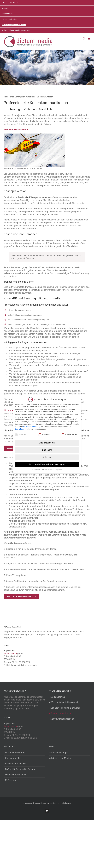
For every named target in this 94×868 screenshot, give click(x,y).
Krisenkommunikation (61, 713)
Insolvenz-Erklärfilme (15, 764)
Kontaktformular (13, 758)
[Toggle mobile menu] (89, 39)
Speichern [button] (47, 450)
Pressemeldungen (59, 753)
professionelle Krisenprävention (30, 197)
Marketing (44, 434)
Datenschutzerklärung (16, 775)
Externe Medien (70, 434)
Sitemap (67, 803)
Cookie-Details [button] (36, 470)
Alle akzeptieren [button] (47, 443)
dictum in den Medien (61, 758)
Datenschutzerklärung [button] (48, 470)
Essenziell (21, 434)
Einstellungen (20, 429)
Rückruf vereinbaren (15, 753)
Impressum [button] (59, 470)
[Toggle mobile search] (84, 39)
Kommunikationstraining (62, 719)
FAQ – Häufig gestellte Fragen (20, 769)
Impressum (9, 650)
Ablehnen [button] (47, 457)
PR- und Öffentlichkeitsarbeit (64, 702)
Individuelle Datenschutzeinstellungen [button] (47, 464)
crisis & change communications (22, 97)
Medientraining (58, 697)
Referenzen (11, 780)
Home (6, 97)
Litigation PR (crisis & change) (65, 708)
